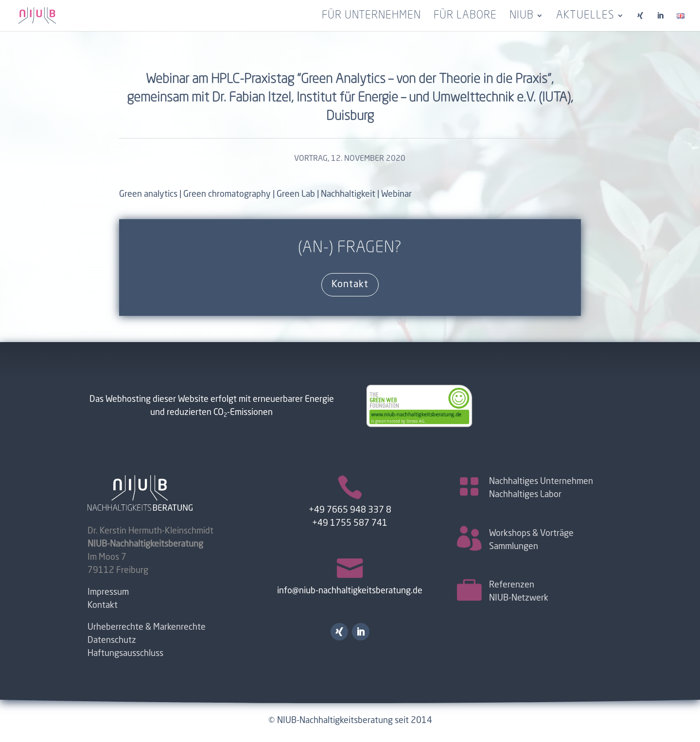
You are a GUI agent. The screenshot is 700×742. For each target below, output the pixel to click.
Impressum (108, 592)
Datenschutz (112, 640)
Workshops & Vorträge (531, 534)
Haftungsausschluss (125, 654)
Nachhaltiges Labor (525, 495)
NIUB (522, 17)
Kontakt (350, 285)
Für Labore (465, 17)
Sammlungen (514, 547)
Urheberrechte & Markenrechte (147, 627)
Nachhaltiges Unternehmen (541, 482)
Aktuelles (585, 17)
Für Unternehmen (371, 17)
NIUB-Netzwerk (519, 598)
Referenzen (512, 585)
